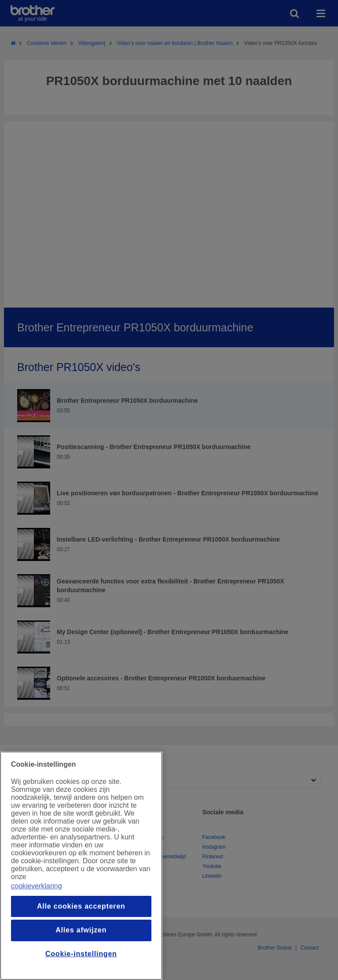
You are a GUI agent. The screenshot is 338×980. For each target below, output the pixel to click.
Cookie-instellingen (81, 954)
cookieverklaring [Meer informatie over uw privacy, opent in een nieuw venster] (37, 886)
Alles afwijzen (81, 930)
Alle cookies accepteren (81, 906)
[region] (81, 866)
